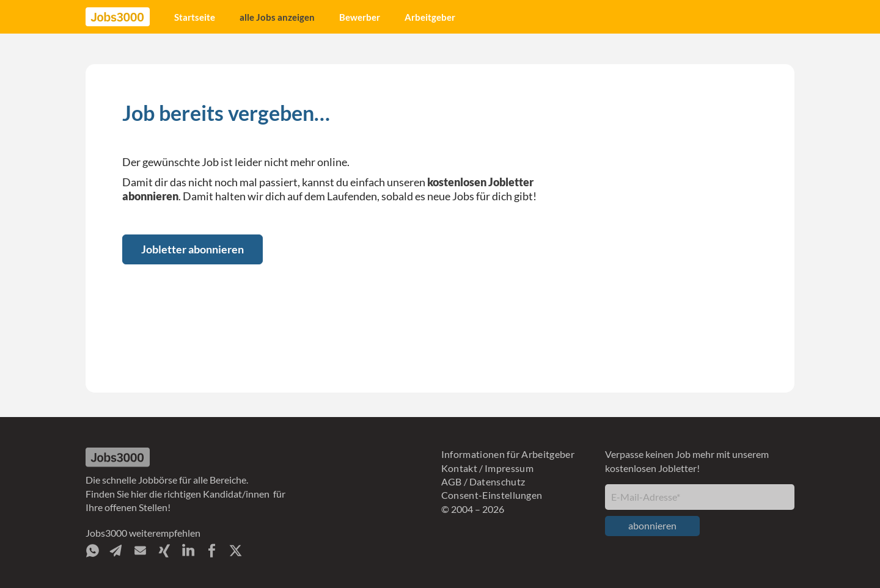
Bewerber (360, 17)
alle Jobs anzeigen (277, 17)
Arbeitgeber (430, 17)
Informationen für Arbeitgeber (508, 454)
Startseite (195, 17)
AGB (452, 481)
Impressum (509, 468)
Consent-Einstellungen (492, 495)
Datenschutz (497, 481)
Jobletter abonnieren (193, 249)
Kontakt (459, 468)
